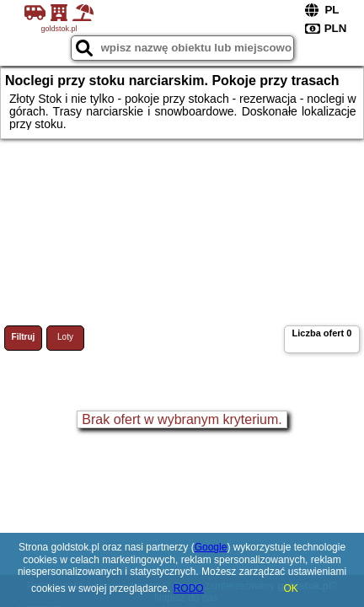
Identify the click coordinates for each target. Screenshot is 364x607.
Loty (65, 337)
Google (211, 547)
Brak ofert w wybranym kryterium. (182, 419)
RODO (189, 588)
